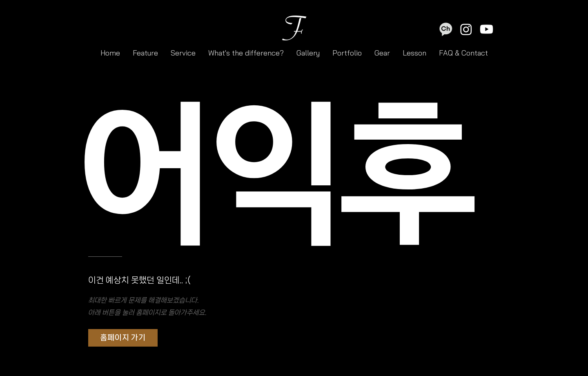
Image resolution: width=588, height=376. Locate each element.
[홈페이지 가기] (123, 338)
